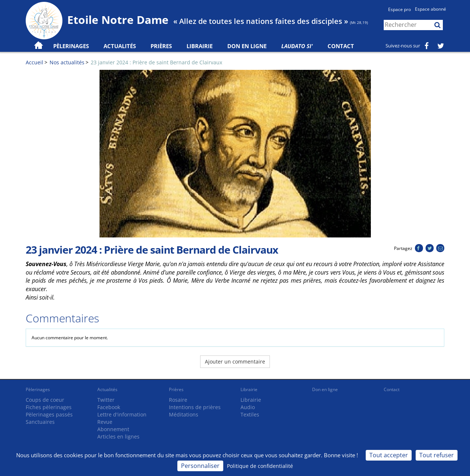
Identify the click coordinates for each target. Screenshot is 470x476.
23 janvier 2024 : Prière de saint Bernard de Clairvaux (156, 62)
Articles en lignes (118, 436)
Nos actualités (67, 62)
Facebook (109, 407)
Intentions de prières (195, 407)
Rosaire (178, 400)
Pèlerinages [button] (71, 46)
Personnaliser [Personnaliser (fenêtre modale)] (200, 466)
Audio (248, 407)
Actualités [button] (120, 46)
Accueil (35, 62)
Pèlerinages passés (49, 414)
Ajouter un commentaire (235, 362)
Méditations (184, 414)
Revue (105, 422)
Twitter (106, 400)
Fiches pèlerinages (49, 407)
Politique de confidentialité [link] (260, 466)
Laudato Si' (297, 46)
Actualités (107, 389)
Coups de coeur (45, 400)
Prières (161, 46)
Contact (341, 46)
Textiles (250, 414)
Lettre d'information (122, 414)
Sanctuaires (40, 422)
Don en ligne (247, 46)
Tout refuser (437, 455)
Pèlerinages (38, 389)
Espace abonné (431, 9)
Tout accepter (389, 455)
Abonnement (113, 429)
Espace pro (399, 9)
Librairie (200, 46)
